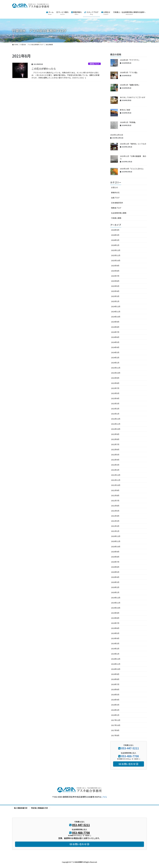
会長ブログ (115, 198)
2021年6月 (115, 506)
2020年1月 (115, 592)
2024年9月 (115, 322)
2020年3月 (115, 582)
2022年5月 (115, 455)
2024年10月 (116, 317)
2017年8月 (115, 735)
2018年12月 (116, 659)
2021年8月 (115, 495)
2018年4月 (115, 700)
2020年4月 (115, 577)
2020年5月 (115, 572)
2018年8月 (115, 679)
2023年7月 (115, 388)
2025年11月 (116, 255)
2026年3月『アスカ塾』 (129, 72)
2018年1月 (115, 715)
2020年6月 (115, 567)
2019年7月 (115, 623)
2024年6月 (115, 337)
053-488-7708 (130, 756)
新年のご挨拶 (125, 110)
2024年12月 (116, 306)
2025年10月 (116, 260)
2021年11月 (116, 480)
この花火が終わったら (44, 69)
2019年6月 (115, 628)
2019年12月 (116, 598)
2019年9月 (115, 613)
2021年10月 (116, 485)
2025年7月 (115, 276)
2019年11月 (116, 603)
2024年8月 (115, 327)
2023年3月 (115, 403)
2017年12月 (116, 720)
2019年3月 (115, 643)
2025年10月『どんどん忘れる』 (132, 169)
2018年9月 (115, 674)
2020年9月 (115, 552)
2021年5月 (115, 511)
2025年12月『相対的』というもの (133, 144)
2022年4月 (115, 460)
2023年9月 (115, 378)
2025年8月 (115, 271)
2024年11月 (116, 312)
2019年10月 (116, 608)
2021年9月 (115, 490)
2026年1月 (115, 245)
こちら (104, 797)
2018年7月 (115, 684)
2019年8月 (115, 618)
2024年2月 (115, 358)
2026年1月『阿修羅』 (128, 122)
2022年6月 (115, 449)
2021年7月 (115, 501)
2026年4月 (115, 230)
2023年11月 (116, 368)
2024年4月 (115, 347)
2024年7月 (115, 332)
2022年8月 (115, 439)
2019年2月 (115, 649)
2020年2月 (115, 587)
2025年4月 (115, 291)
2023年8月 (115, 383)
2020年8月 (115, 557)
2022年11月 (116, 424)
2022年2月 (115, 470)
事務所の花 (115, 193)
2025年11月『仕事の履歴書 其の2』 (133, 157)
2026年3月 (115, 235)
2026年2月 (115, 240)
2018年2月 (115, 710)
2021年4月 (115, 516)
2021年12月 (116, 475)
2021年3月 (115, 521)
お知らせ (114, 187)
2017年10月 (116, 725)
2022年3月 (115, 465)
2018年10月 (116, 669)
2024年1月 (115, 363)
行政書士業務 (116, 218)
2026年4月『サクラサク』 (130, 60)
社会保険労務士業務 (119, 213)
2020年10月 (116, 547)
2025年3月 (115, 296)
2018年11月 (116, 664)
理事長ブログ (94, 64)
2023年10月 (116, 373)
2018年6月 (115, 689)
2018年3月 (115, 705)
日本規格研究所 (117, 203)
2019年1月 (115, 654)
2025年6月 (115, 281)
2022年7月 (115, 444)
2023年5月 (115, 393)
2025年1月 (115, 301)
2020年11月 (116, 541)
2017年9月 (115, 730)
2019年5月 (115, 633)
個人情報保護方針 (21, 808)
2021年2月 (115, 526)
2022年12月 (116, 419)
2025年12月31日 (117, 135)
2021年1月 (115, 531)
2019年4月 (115, 638)
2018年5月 (115, 695)
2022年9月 (115, 434)
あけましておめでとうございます (133, 97)
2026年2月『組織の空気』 (130, 85)
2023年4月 (115, 398)
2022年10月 (116, 429)
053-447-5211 (130, 748)
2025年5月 (115, 286)
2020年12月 (116, 536)
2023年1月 (115, 414)
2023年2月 (115, 409)
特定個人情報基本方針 (40, 808)
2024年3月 (115, 352)
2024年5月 (115, 342)
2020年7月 (115, 562)
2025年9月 (115, 266)
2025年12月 (116, 250)
